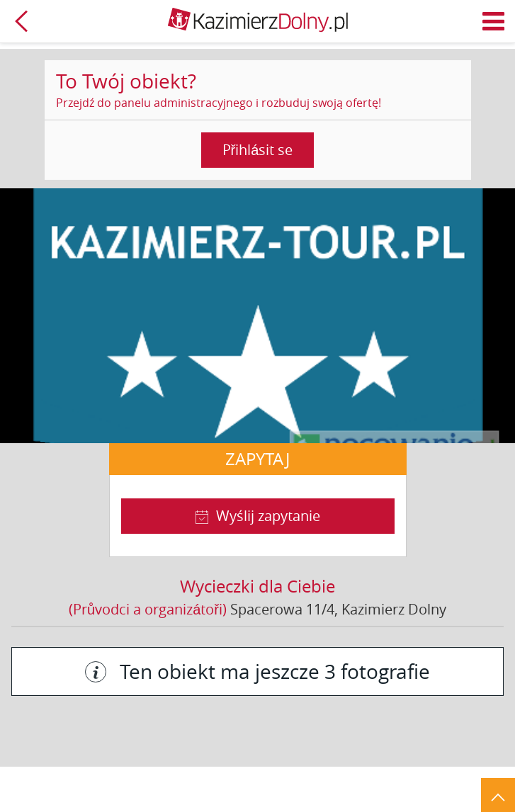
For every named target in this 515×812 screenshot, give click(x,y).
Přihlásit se (258, 150)
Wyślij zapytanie (268, 516)
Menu (494, 21)
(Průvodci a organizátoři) (148, 609)
